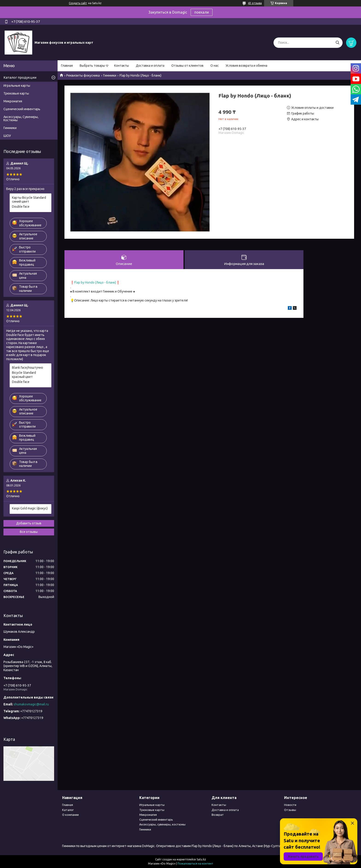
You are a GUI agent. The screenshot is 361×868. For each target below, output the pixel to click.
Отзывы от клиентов (187, 66)
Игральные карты (17, 86)
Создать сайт (78, 3)
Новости (290, 805)
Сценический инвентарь (22, 109)
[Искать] (337, 43)
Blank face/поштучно (28, 368)
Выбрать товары (92, 66)
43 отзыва (255, 3)
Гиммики (110, 75)
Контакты (122, 66)
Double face (21, 207)
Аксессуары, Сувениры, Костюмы (21, 118)
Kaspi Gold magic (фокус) (30, 508)
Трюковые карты (16, 93)
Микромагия (13, 101)
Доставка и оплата (150, 66)
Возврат (218, 815)
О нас (215, 66)
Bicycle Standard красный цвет (24, 375)
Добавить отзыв (29, 523)
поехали (202, 12)
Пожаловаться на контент (195, 864)
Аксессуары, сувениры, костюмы (162, 824)
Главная (67, 66)
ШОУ (7, 136)
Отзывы (290, 810)
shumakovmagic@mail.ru (31, 704)
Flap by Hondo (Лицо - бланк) (95, 282)
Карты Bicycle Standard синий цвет (29, 200)
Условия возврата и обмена (246, 66)
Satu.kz (201, 859)
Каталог (68, 810)
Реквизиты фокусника (83, 75)
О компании (70, 815)
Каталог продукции (20, 77)
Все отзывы (29, 532)
